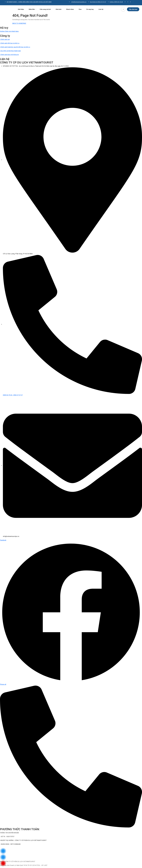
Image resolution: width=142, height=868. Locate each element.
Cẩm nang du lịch (45, 9)
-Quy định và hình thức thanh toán (10, 51)
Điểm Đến (32, 9)
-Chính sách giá (5, 39)
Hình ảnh (59, 9)
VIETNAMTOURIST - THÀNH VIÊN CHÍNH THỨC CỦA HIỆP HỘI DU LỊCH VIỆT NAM (29, 2)
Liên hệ (101, 9)
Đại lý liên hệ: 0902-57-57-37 (98, 2)
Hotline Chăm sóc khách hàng (9, 31)
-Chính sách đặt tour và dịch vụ (10, 43)
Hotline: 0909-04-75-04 (116, 2)
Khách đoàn (70, 9)
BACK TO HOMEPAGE (19, 23)
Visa (80, 9)
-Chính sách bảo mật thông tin (9, 55)
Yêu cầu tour (133, 9)
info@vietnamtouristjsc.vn (79, 2)
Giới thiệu (21, 9)
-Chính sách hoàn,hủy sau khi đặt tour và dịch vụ (15, 47)
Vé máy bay (90, 9)
